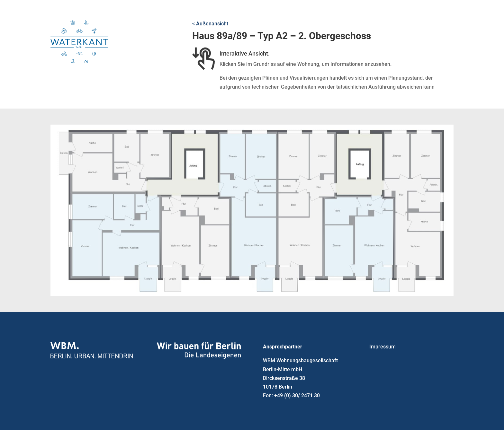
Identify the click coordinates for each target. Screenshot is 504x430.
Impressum (382, 347)
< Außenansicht (210, 24)
